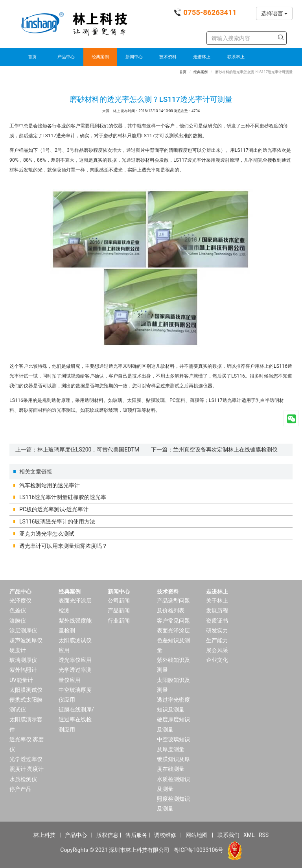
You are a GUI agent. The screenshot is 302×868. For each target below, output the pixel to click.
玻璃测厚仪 (23, 660)
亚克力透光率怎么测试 (47, 534)
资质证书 (217, 621)
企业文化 (217, 660)
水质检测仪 (23, 779)
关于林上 (217, 601)
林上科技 (44, 835)
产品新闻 (119, 610)
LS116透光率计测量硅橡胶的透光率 (63, 497)
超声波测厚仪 (26, 640)
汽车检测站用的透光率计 (50, 485)
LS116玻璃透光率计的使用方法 (57, 522)
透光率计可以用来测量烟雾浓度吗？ (63, 546)
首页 (32, 57)
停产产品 (20, 789)
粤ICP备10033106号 (199, 850)
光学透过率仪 (26, 759)
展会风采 (217, 650)
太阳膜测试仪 (26, 690)
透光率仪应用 (75, 660)
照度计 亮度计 (27, 769)
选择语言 (274, 13)
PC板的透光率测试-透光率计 (54, 509)
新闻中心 (134, 57)
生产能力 (217, 640)
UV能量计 (21, 680)
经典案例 (100, 57)
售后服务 (136, 835)
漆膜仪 (18, 621)
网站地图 (197, 835)
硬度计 (18, 650)
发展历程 (217, 610)
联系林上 (236, 57)
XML (249, 835)
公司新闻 (119, 601)
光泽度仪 (20, 601)
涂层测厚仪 (23, 630)
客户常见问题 (173, 621)
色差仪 (18, 610)
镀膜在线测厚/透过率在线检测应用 (76, 719)
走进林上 (202, 57)
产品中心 (66, 57)
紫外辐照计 (23, 670)
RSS (264, 835)
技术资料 (168, 57)
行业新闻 (119, 621)
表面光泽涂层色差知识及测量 (173, 640)
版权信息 (107, 835)
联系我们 (228, 835)
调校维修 (165, 835)
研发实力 (217, 630)
